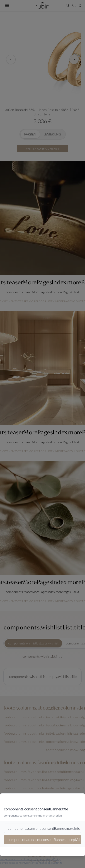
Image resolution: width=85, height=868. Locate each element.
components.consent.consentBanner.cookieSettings (31, 863)
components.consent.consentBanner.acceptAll (44, 839)
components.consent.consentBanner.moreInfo (44, 828)
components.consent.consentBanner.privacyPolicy (30, 859)
